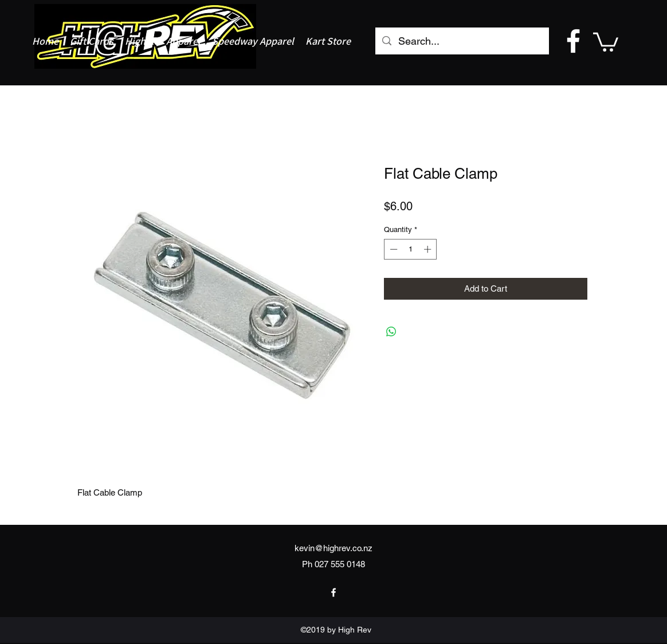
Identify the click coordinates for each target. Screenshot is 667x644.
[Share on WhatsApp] (391, 332)
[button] (606, 41)
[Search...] (462, 41)
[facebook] (573, 41)
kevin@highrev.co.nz (333, 548)
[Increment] (429, 249)
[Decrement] (393, 249)
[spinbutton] (411, 249)
